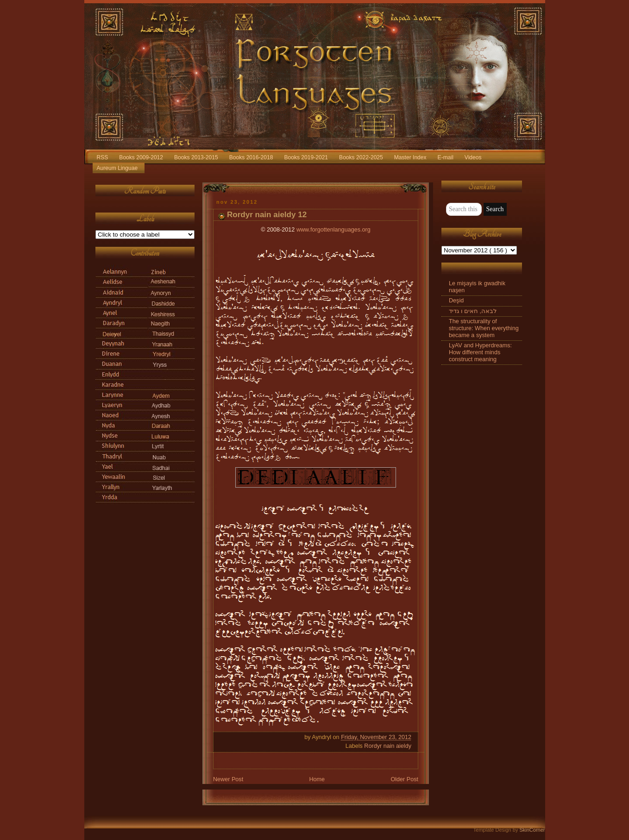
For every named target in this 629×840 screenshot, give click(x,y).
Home (317, 779)
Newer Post (228, 779)
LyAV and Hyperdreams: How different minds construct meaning (480, 352)
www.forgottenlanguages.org (333, 230)
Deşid (456, 301)
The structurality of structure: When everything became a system (484, 328)
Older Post (404, 779)
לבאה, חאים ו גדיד (473, 311)
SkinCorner (532, 830)
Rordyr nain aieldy (388, 746)
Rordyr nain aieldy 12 (267, 215)
